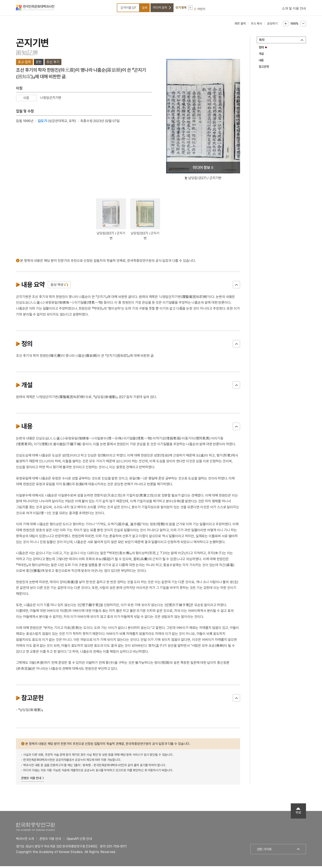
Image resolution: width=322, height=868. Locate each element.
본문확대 (286, 25)
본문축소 (303, 25)
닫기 (236, 287)
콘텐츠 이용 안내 (31, 780)
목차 (262, 42)
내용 (261, 62)
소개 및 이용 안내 (294, 9)
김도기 (42, 123)
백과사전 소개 (25, 841)
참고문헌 (264, 69)
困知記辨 (27, 54)
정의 (261, 49)
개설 (261, 56)
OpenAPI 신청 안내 (79, 841)
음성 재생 (57, 287)
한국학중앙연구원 (35, 828)
